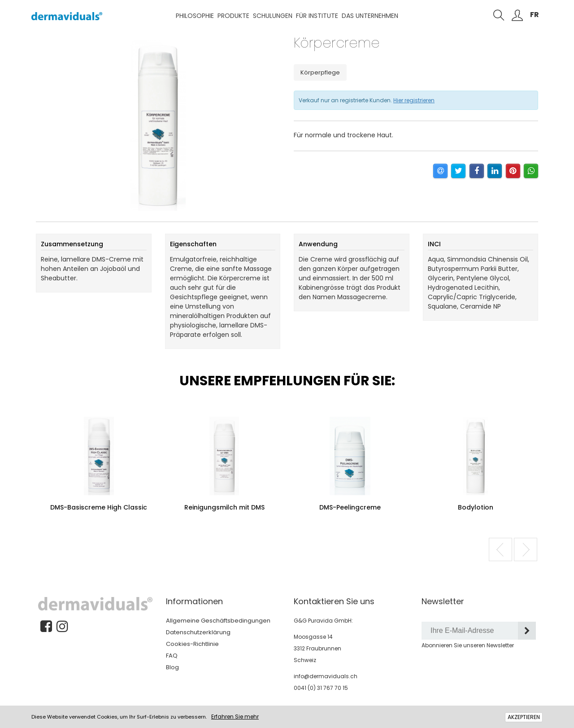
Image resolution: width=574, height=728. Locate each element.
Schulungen (273, 16)
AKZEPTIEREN (524, 717)
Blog (172, 667)
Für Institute (317, 16)
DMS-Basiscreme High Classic (99, 507)
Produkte (233, 16)
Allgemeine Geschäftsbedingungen (218, 621)
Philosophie (195, 16)
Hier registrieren (414, 100)
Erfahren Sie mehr (235, 717)
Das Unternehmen (370, 16)
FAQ (172, 656)
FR (535, 15)
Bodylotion (476, 507)
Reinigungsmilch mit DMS (224, 507)
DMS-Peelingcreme (350, 507)
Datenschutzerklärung (198, 632)
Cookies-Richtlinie (192, 644)
